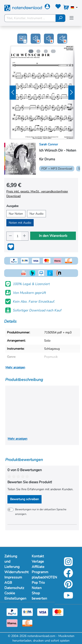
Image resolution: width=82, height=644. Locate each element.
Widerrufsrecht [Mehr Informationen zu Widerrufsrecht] (14, 572)
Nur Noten (16, 214)
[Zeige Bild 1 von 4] (30, 51)
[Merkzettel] (58, 7)
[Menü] (72, 18)
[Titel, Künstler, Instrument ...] (30, 18)
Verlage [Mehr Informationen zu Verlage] (38, 562)
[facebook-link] (68, 576)
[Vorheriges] (13, 92)
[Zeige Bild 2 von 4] (38, 51)
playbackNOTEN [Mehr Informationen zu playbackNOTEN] (41, 577)
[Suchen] (60, 18)
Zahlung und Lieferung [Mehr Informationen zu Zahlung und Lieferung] (12, 562)
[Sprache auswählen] (74, 8)
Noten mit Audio (20, 223)
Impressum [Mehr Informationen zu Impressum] (13, 577)
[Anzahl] (17, 236)
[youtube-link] (68, 598)
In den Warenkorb (53, 236)
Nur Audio (37, 214)
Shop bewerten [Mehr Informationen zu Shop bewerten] (39, 596)
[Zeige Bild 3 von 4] (46, 51)
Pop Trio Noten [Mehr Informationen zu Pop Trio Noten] (38, 585)
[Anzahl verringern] (10, 236)
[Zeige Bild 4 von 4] (54, 51)
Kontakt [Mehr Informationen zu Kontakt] (38, 556)
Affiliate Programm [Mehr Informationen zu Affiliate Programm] (40, 569)
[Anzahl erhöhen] (25, 236)
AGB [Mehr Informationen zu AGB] (8, 583)
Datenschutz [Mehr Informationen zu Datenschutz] (14, 588)
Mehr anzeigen (15, 367)
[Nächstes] (72, 92)
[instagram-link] (68, 565)
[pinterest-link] (68, 587)
